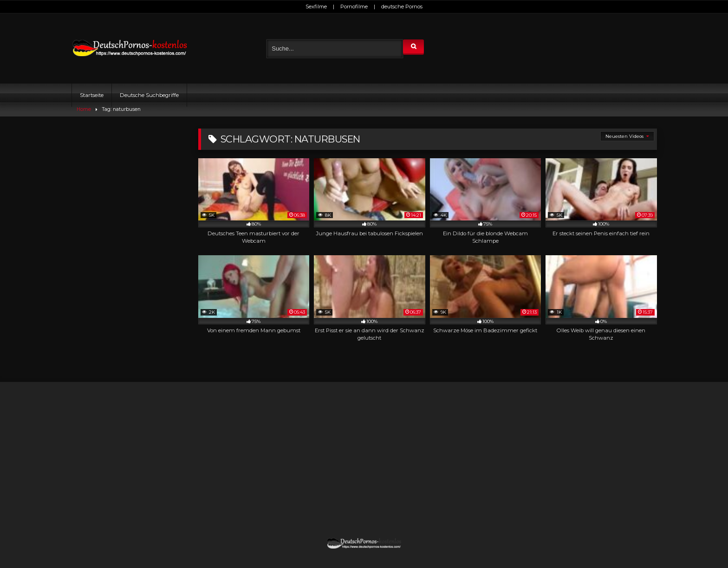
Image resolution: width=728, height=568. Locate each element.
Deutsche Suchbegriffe (149, 95)
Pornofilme (354, 6)
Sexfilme (316, 6)
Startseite (92, 95)
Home (84, 109)
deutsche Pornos (402, 6)
